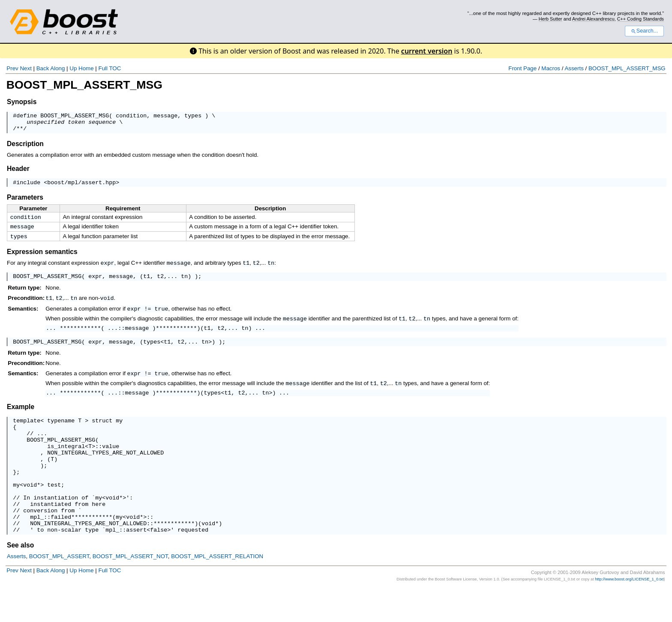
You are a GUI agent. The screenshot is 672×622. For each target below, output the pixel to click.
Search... (644, 31)
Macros (551, 68)
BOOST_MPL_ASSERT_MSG (627, 68)
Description (25, 148)
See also (20, 579)
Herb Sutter (550, 19)
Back (43, 68)
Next (25, 68)
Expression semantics (42, 259)
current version (427, 51)
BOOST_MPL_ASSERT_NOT (130, 590)
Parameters (25, 202)
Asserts (574, 68)
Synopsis (22, 102)
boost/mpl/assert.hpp (81, 187)
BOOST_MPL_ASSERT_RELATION (217, 590)
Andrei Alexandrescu (593, 19)
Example (21, 417)
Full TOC (109, 68)
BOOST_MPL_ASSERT (59, 590)
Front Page (522, 68)
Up (73, 68)
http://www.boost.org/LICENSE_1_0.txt (629, 613)
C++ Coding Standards (640, 19)
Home (86, 68)
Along (57, 68)
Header (18, 172)
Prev (12, 68)
